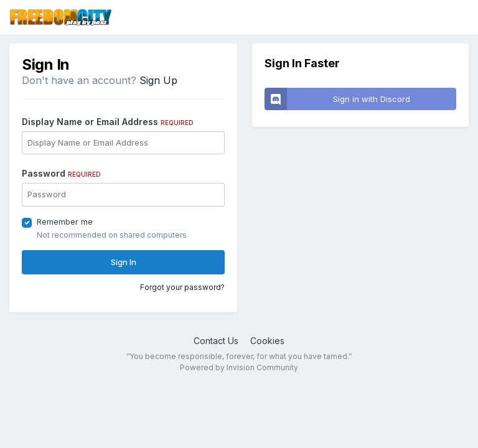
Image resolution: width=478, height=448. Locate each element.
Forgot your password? (182, 287)
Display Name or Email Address (108, 122)
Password (61, 173)
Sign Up (158, 80)
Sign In (124, 262)
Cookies (267, 341)
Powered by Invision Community (239, 367)
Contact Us (216, 341)
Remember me (65, 222)
